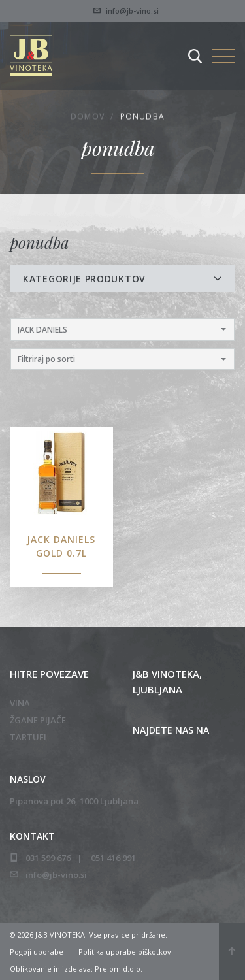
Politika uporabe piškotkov (125, 952)
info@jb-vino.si (126, 11)
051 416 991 (113, 858)
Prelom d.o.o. (119, 969)
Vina (20, 703)
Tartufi (28, 737)
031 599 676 (48, 858)
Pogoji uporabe (37, 952)
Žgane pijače (38, 720)
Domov (88, 117)
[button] (122, 330)
